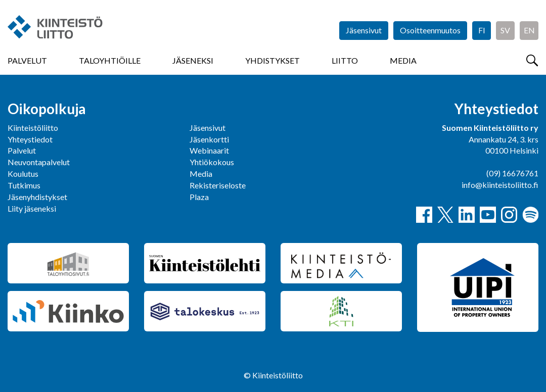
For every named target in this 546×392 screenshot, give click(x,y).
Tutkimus (24, 185)
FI (482, 30)
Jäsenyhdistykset (37, 197)
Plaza (199, 197)
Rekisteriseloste (218, 185)
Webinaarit (209, 150)
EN (529, 30)
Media (403, 60)
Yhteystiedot (30, 139)
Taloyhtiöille (110, 60)
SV (505, 30)
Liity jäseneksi (32, 208)
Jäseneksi (193, 60)
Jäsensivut (364, 30)
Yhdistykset (272, 60)
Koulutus (23, 174)
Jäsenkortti (209, 139)
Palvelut (27, 60)
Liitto (345, 60)
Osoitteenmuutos (430, 30)
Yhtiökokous (212, 162)
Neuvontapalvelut (39, 162)
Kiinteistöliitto (33, 128)
